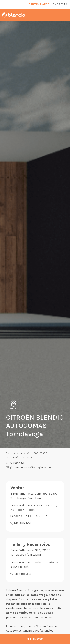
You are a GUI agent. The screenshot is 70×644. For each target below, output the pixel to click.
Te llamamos (35, 639)
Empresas (60, 4)
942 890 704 (18, 463)
